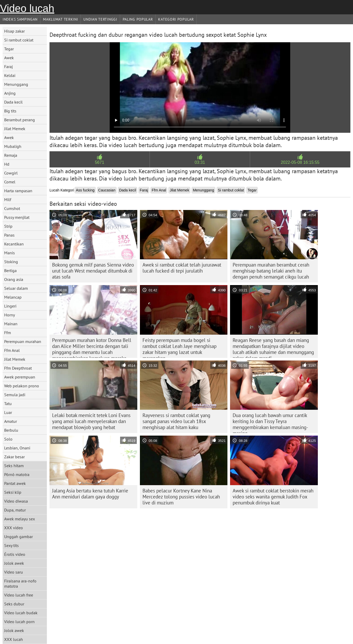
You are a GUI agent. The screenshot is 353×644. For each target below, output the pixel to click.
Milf (8, 200)
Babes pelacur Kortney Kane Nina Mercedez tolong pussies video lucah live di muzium (181, 497)
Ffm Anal (12, 350)
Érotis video (15, 554)
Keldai (10, 75)
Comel (10, 182)
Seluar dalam (16, 288)
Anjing (10, 93)
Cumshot (12, 208)
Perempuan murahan (23, 341)
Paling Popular (138, 19)
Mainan (11, 324)
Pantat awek (15, 483)
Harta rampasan (18, 191)
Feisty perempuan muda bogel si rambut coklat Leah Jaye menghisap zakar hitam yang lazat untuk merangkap (179, 347)
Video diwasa (16, 501)
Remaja (11, 155)
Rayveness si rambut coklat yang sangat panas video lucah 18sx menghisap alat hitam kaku (176, 421)
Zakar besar (14, 457)
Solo (8, 439)
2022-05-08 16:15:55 (300, 162)
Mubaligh (13, 146)
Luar (8, 412)
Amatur (11, 421)
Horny (10, 315)
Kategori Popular (176, 19)
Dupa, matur (15, 510)
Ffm (8, 333)
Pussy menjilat (17, 217)
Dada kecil (13, 102)
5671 (100, 162)
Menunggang (16, 84)
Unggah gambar (18, 537)
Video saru (14, 572)
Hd (7, 164)
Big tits (10, 111)
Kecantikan (14, 244)
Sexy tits (11, 545)
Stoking (11, 262)
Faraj (8, 67)
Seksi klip (13, 492)
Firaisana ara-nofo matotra (20, 583)
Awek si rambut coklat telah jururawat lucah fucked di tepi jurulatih (182, 268)
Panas (9, 235)
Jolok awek (14, 563)
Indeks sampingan (20, 19)
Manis (10, 253)
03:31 (200, 162)
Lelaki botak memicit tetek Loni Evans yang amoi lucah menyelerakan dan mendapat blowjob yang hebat (91, 421)
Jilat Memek (15, 129)
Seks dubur (14, 604)
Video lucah (27, 8)
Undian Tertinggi (100, 19)
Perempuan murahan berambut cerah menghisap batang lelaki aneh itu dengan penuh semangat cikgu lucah (271, 271)
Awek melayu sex (20, 519)
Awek (9, 58)
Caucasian (107, 190)
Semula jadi (15, 395)
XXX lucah (14, 639)
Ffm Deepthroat (18, 368)
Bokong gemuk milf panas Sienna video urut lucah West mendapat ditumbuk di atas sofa (93, 271)
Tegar (9, 49)
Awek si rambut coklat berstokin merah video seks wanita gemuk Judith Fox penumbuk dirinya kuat (273, 497)
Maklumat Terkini (60, 19)
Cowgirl (11, 173)
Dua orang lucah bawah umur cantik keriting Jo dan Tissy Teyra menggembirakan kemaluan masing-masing (270, 423)
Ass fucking (85, 190)
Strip (8, 226)
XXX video (14, 528)
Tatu (8, 404)
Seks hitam (14, 466)
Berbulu (11, 430)
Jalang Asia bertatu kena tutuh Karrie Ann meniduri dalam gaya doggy (90, 494)
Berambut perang (20, 120)
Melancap (13, 297)
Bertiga (10, 270)
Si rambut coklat (19, 40)
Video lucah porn (19, 622)
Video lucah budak (21, 613)
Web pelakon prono (22, 386)
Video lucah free (19, 595)
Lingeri (10, 306)
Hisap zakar (14, 31)
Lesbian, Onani (17, 448)
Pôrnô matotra (17, 474)
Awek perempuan (20, 377)
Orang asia (14, 279)
